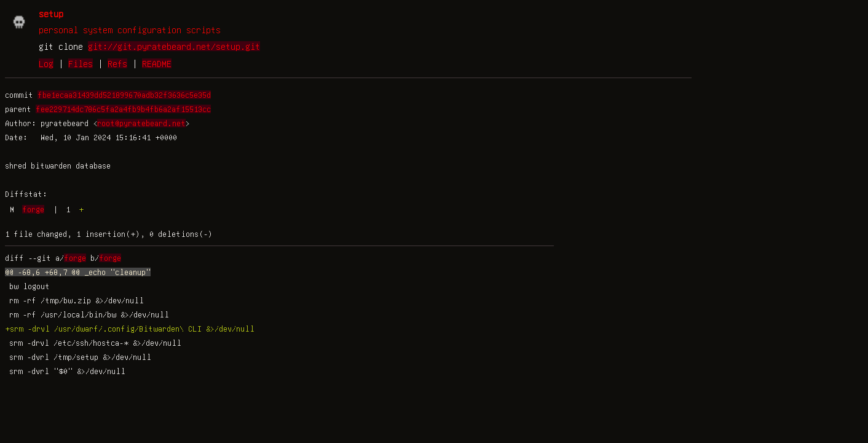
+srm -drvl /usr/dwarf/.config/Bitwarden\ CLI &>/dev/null (130, 329)
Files (81, 63)
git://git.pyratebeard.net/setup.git (174, 46)
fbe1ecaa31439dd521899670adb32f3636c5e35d (124, 95)
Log (46, 63)
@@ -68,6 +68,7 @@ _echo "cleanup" (78, 272)
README (157, 63)
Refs (117, 63)
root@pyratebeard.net (141, 123)
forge (33, 209)
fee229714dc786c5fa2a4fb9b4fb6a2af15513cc (123, 109)
